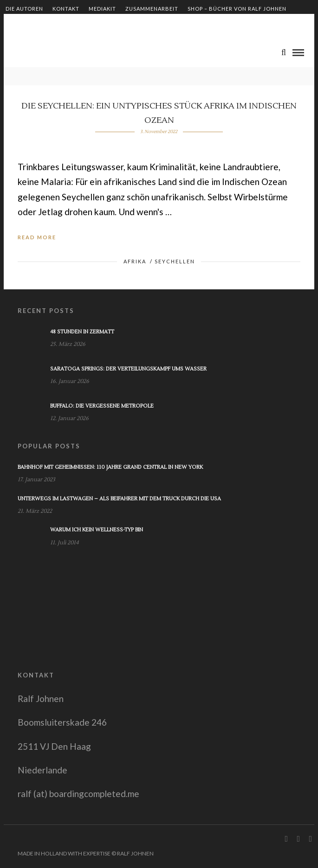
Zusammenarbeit (152, 9)
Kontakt (66, 9)
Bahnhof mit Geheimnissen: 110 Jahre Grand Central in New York (110, 467)
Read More (37, 237)
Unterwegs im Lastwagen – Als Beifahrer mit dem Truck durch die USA (119, 499)
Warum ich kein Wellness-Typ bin (97, 530)
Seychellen (175, 261)
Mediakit (102, 9)
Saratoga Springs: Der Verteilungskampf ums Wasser (128, 369)
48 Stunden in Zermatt (82, 332)
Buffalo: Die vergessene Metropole (102, 406)
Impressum (22, 24)
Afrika (135, 261)
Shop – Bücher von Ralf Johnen (237, 9)
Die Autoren (24, 9)
